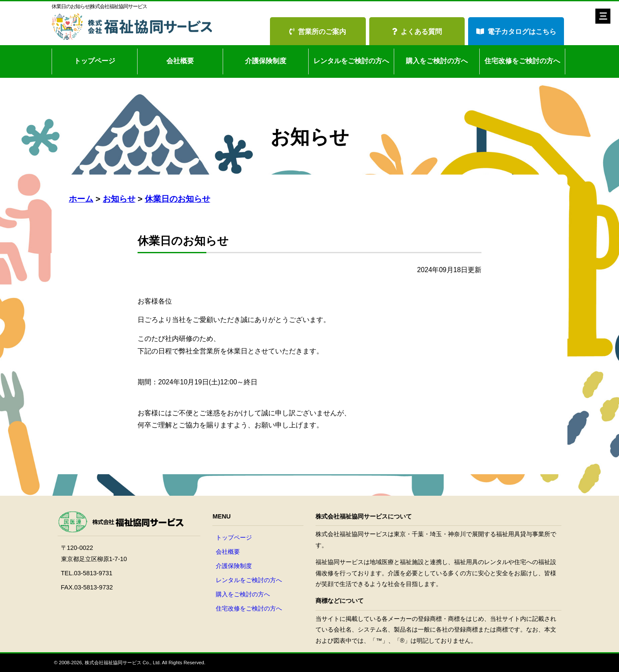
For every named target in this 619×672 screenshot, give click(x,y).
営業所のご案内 (318, 32)
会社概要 (180, 61)
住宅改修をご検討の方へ (522, 61)
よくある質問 (417, 32)
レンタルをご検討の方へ (351, 61)
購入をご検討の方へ (437, 61)
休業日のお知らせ (178, 199)
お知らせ (119, 199)
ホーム (81, 199)
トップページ (95, 61)
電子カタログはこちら (516, 32)
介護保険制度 (266, 61)
